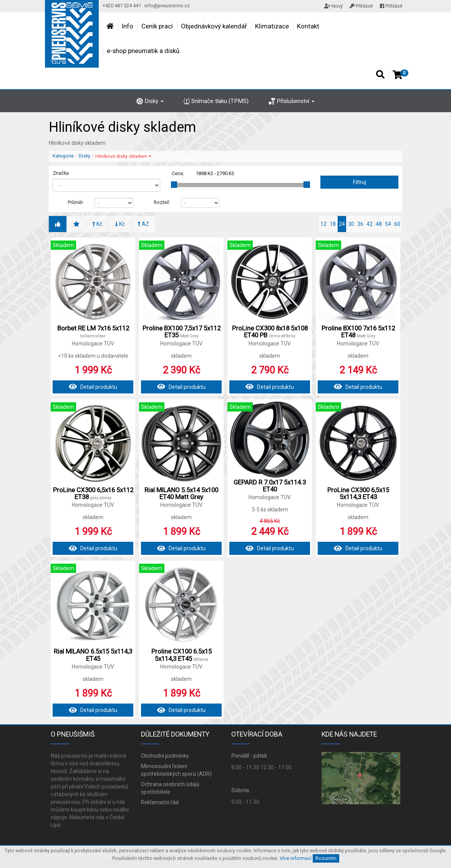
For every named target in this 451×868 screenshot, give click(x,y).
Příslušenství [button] (292, 101)
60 (397, 224)
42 (370, 224)
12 (323, 224)
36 (360, 224)
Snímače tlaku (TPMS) (216, 101)
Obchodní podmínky (165, 756)
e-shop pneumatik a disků (143, 51)
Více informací (296, 858)
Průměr (75, 202)
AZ (143, 224)
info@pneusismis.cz (167, 6)
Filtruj (360, 182)
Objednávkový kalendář (214, 26)
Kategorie (63, 156)
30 (351, 224)
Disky (85, 156)
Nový (333, 6)
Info (128, 26)
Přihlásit (361, 6)
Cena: (178, 173)
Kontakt (308, 26)
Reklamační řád (160, 802)
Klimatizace (272, 26)
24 (342, 224)
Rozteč (162, 202)
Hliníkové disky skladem (123, 156)
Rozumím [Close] (326, 858)
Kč (97, 224)
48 (379, 224)
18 (333, 224)
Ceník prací (157, 26)
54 (388, 224)
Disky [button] (150, 101)
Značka (61, 173)
